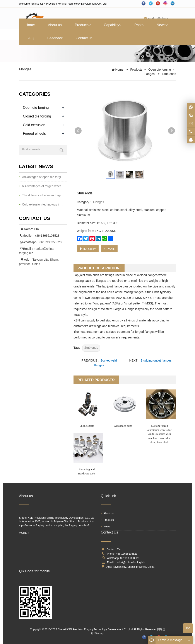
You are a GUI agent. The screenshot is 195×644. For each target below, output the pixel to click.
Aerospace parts (123, 426)
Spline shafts (87, 426)
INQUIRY (88, 249)
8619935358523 (50, 242)
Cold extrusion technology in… (43, 204)
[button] (90, 25)
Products (83, 25)
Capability (113, 25)
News (162, 25)
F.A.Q (30, 38)
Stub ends (91, 348)
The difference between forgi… (43, 195)
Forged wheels (34, 133)
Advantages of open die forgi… (43, 177)
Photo (139, 25)
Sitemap (99, 633)
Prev (78, 131)
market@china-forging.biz (130, 562)
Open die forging (160, 70)
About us (55, 25)
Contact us (84, 38)
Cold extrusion (34, 125)
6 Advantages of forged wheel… (44, 186)
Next (171, 131)
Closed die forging (37, 116)
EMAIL (109, 249)
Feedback (55, 38)
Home (30, 25)
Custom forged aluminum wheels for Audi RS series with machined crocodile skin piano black (159, 434)
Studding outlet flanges (156, 360)
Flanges (25, 69)
